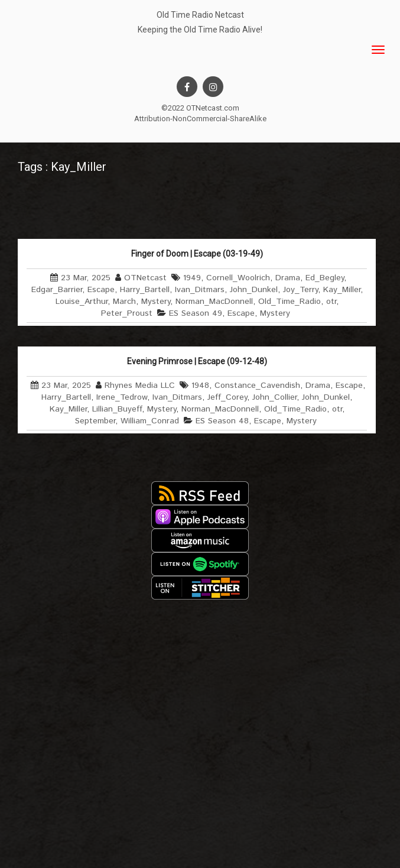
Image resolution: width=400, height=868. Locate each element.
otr (331, 302)
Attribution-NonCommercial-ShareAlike (200, 119)
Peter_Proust (127, 313)
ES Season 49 (196, 313)
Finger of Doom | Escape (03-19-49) (197, 254)
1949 (192, 278)
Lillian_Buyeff (117, 409)
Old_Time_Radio (290, 302)
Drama (288, 278)
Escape (101, 290)
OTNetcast (145, 278)
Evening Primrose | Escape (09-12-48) (197, 361)
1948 (200, 386)
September (95, 421)
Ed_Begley (325, 278)
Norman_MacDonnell (214, 302)
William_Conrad (150, 421)
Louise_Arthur (82, 302)
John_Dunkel (254, 290)
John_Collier (274, 397)
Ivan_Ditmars (200, 290)
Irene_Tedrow (122, 397)
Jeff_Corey (227, 397)
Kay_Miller (342, 290)
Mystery (156, 302)
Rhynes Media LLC (140, 386)
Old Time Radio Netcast (200, 15)
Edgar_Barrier (57, 290)
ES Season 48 (222, 421)
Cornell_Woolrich (238, 278)
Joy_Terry (300, 290)
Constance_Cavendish (257, 386)
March (124, 302)
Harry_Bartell (145, 290)
